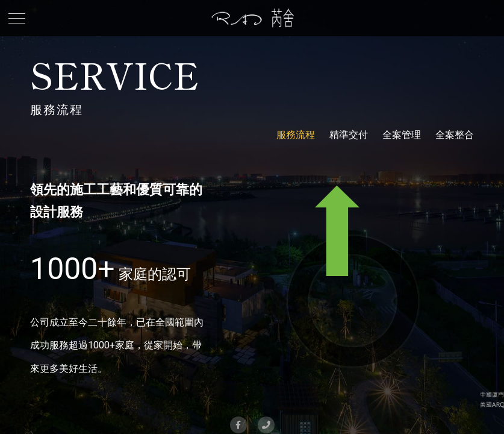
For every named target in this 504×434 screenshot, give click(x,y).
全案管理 (402, 135)
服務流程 (296, 135)
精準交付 (349, 135)
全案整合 (455, 135)
